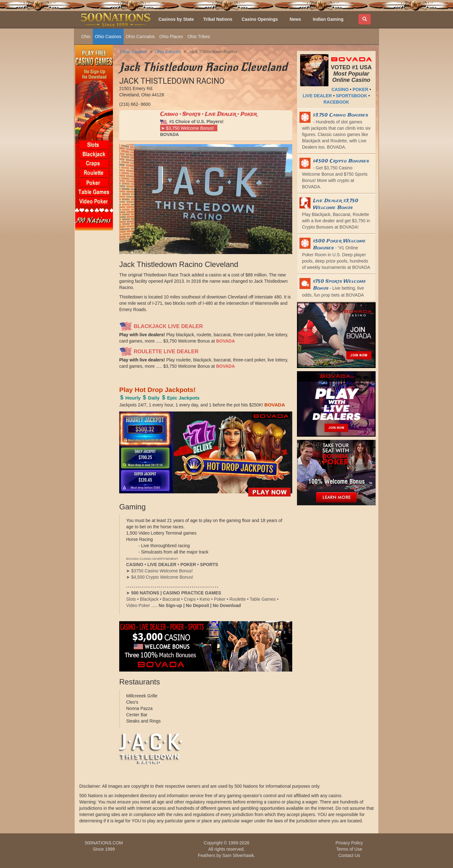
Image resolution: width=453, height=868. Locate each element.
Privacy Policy (349, 843)
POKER (361, 89)
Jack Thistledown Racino (213, 52)
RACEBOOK (336, 102)
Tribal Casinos (133, 52)
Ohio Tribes (199, 37)
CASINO (340, 89)
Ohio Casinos (108, 37)
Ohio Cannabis (140, 37)
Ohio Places (171, 37)
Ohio (86, 37)
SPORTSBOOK (351, 96)
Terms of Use (349, 849)
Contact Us (349, 855)
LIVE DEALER (317, 96)
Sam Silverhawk (238, 855)
